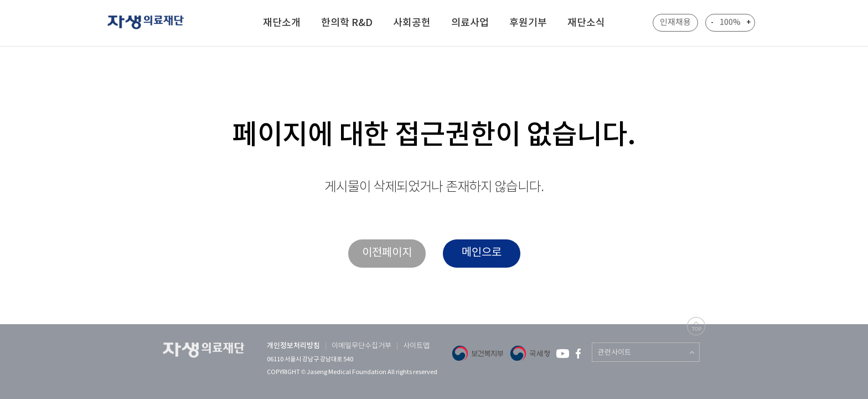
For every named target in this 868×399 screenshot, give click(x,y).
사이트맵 (416, 346)
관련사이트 (614, 353)
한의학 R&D (347, 23)
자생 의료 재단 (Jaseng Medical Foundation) (153, 24)
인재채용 (675, 22)
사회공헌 (412, 23)
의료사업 (470, 23)
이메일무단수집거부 (361, 346)
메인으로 (482, 253)
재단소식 (586, 23)
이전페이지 (387, 253)
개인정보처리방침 (293, 346)
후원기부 (528, 23)
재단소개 (282, 23)
